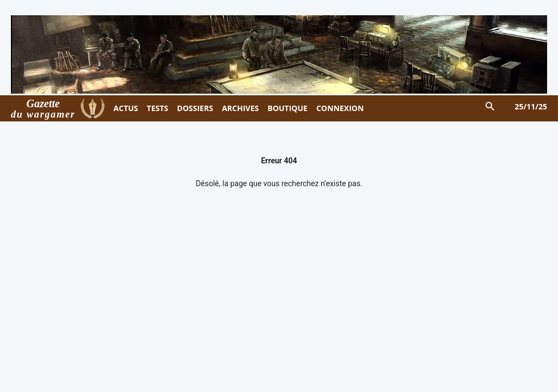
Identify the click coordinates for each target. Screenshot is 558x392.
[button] (490, 107)
